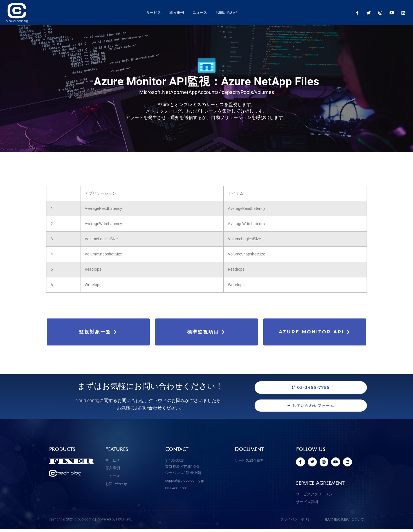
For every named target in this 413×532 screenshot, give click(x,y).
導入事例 (177, 13)
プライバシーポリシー (293, 522)
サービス (154, 13)
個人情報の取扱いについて (342, 522)
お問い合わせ (226, 13)
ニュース (200, 13)
